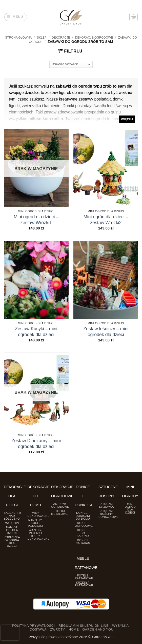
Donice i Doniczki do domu (83, 516)
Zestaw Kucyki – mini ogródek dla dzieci (36, 332)
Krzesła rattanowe (84, 584)
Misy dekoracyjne (39, 514)
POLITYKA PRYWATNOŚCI (33, 626)
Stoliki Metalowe (59, 512)
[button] (16, 17)
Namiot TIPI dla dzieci (12, 530)
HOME (74, 630)
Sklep (42, 38)
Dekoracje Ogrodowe (94, 38)
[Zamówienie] (71, 64)
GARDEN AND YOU (98, 630)
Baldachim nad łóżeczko (12, 516)
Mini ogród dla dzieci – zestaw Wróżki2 (106, 220)
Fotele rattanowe (84, 577)
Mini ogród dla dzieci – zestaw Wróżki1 (36, 220)
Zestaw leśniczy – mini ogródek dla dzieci (106, 332)
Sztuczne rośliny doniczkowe (109, 514)
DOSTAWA (38, 630)
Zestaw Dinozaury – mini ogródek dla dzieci (36, 444)
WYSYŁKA (120, 626)
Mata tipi (12, 523)
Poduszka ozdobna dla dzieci (12, 541)
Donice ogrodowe (84, 524)
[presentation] (10, 633)
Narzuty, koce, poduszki (35, 523)
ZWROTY (57, 630)
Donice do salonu (83, 533)
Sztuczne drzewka (107, 505)
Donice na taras (83, 542)
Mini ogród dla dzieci (130, 508)
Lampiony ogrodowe (60, 505)
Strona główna (18, 38)
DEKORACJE (61, 38)
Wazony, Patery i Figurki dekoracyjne (39, 534)
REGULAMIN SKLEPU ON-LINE (84, 626)
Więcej (127, 119)
